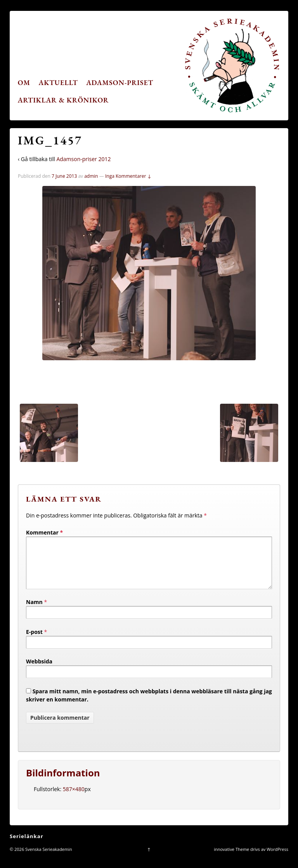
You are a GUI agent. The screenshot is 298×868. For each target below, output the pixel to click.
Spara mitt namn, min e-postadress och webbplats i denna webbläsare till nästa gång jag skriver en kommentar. (149, 705)
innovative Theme (231, 858)
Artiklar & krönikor (63, 100)
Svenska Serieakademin (48, 858)
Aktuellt (58, 82)
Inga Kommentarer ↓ (128, 176)
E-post (34, 641)
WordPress (277, 858)
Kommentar (44, 532)
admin (91, 176)
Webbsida (39, 671)
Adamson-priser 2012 (83, 159)
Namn (34, 611)
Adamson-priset (120, 82)
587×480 (74, 798)
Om (24, 82)
